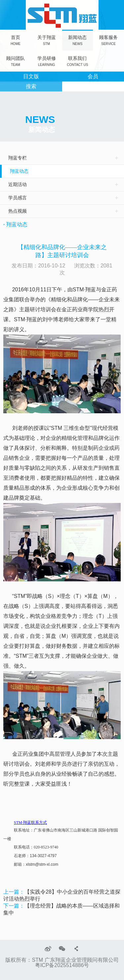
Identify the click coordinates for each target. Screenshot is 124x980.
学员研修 (47, 61)
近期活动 (18, 184)
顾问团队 (16, 61)
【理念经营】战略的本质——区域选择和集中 (62, 909)
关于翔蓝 (47, 40)
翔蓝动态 (19, 171)
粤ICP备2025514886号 (62, 965)
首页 (16, 40)
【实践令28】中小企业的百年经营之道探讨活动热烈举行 (62, 895)
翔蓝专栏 (18, 158)
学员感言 (18, 198)
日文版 (31, 76)
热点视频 (18, 211)
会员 (93, 76)
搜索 (31, 86)
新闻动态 (77, 40)
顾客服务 (108, 40)
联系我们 (77, 61)
